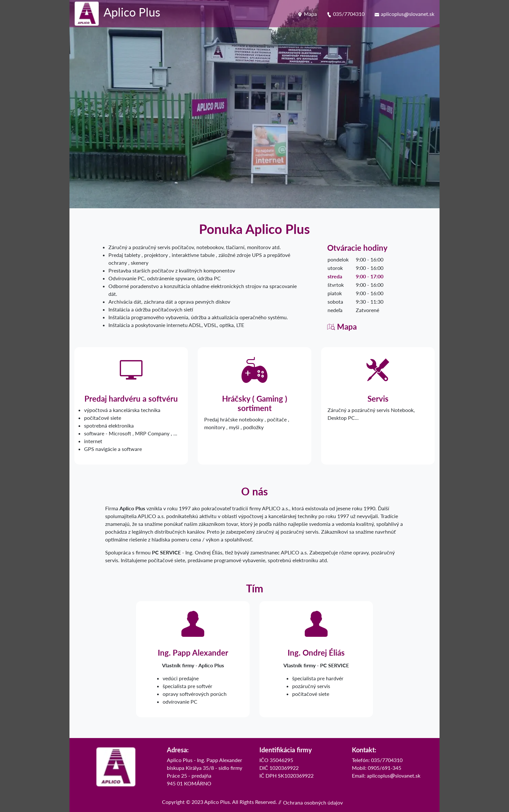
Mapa (307, 14)
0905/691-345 (385, 768)
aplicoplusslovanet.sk (404, 14)
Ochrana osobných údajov (313, 802)
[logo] (116, 767)
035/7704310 (346, 14)
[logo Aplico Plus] (118, 14)
